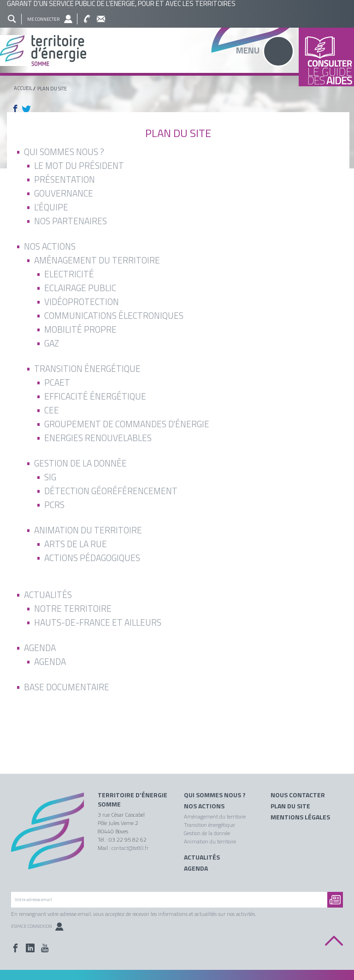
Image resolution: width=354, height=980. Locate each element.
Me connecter (43, 19)
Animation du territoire (210, 841)
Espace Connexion (37, 926)
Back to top (334, 941)
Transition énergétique (209, 825)
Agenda (196, 868)
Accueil (23, 88)
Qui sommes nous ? (215, 795)
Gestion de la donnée (207, 833)
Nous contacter (298, 795)
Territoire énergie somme (177, 51)
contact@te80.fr (130, 848)
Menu (248, 50)
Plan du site (290, 806)
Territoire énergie (47, 837)
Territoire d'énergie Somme (133, 800)
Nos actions (204, 806)
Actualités (202, 857)
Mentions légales (300, 817)
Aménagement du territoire (215, 816)
